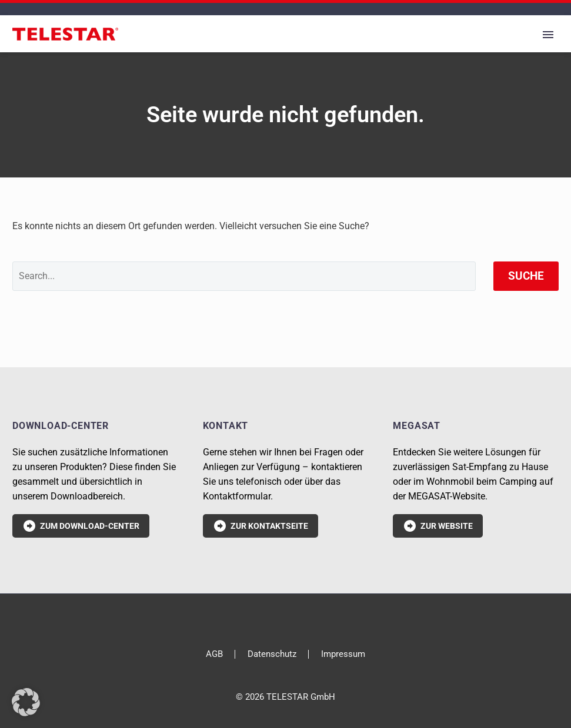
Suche (526, 276)
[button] (26, 702)
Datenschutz (272, 654)
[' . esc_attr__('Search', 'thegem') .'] (244, 276)
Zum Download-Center (81, 526)
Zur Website (438, 526)
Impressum (343, 654)
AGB (214, 654)
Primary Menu (548, 35)
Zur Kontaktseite (261, 526)
